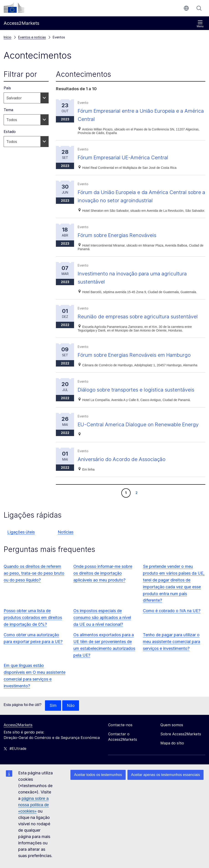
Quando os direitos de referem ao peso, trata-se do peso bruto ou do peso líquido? (34, 590)
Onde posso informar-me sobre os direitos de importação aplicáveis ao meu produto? (103, 590)
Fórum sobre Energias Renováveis (120, 235)
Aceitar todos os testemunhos (98, 775)
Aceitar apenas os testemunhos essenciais (165, 775)
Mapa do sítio (172, 760)
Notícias (66, 548)
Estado (10, 132)
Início (7, 37)
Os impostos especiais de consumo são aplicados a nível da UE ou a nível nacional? (102, 634)
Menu (200, 24)
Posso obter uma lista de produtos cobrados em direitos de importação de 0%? (33, 634)
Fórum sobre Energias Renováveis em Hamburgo (139, 363)
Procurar (199, 8)
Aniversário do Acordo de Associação (125, 475)
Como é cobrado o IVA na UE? (172, 627)
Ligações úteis (21, 548)
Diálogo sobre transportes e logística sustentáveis (140, 398)
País (7, 88)
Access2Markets (18, 741)
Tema (8, 110)
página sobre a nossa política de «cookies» (34, 805)
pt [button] (186, 8)
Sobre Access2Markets (181, 751)
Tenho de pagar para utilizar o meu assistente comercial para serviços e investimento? (172, 658)
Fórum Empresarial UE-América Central (127, 157)
